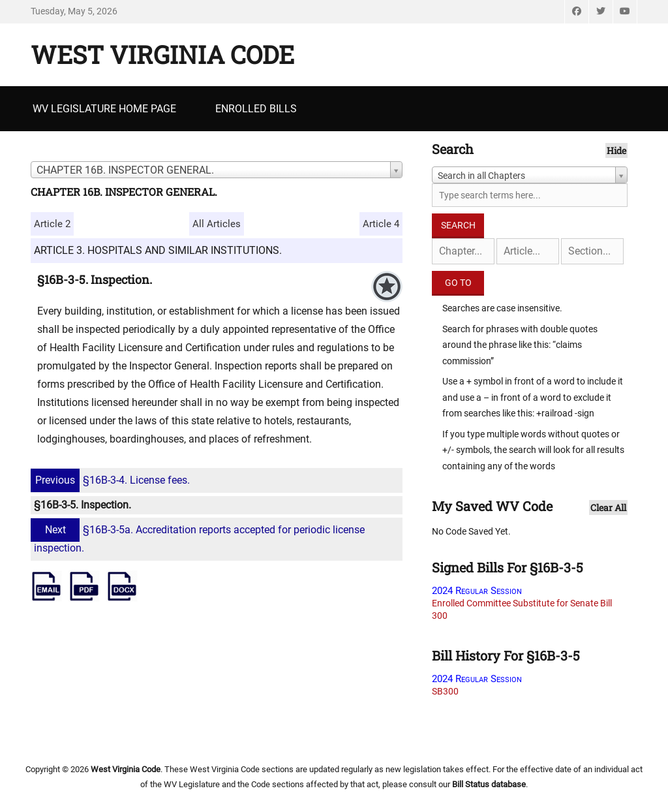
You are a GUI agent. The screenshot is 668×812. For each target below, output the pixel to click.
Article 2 (52, 224)
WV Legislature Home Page (104, 109)
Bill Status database (489, 784)
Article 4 (381, 224)
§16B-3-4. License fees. (112, 480)
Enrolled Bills (256, 109)
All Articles (217, 224)
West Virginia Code (162, 54)
